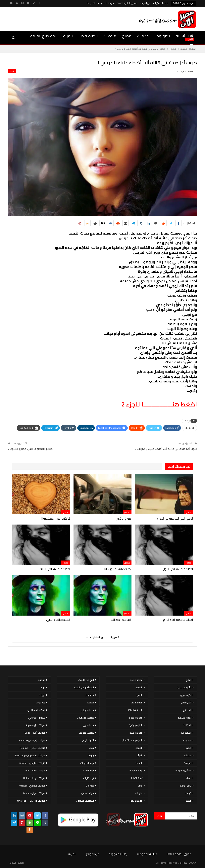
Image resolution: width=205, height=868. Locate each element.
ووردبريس (40, 703)
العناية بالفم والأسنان (132, 740)
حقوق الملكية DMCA (127, 3)
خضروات (90, 786)
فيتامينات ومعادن (85, 801)
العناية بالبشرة (136, 725)
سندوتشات (186, 740)
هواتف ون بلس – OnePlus (31, 801)
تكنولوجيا (162, 36)
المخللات (187, 725)
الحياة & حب (88, 36)
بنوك (92, 748)
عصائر (189, 778)
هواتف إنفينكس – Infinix (32, 740)
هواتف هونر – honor (34, 793)
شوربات (187, 763)
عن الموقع (145, 3)
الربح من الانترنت (86, 680)
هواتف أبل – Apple (35, 725)
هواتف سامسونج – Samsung (30, 755)
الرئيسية (185, 36)
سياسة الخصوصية (106, 3)
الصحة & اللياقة (135, 710)
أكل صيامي (185, 703)
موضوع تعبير (136, 801)
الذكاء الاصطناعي (36, 710)
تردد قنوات (89, 778)
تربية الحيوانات (136, 771)
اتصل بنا (91, 3)
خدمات (143, 36)
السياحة (139, 763)
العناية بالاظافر (135, 718)
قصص (12, 71)
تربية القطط (137, 778)
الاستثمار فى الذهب (84, 687)
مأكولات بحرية (184, 687)
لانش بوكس (185, 786)
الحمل (139, 695)
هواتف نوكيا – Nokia (34, 778)
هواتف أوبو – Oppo (35, 733)
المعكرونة (186, 733)
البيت (186, 421)
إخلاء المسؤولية (161, 3)
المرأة (68, 36)
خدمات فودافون (86, 718)
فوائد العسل (88, 793)
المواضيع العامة (44, 36)
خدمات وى (88, 725)
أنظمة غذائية (136, 680)
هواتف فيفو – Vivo (35, 771)
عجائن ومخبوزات (183, 771)
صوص (188, 748)
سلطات (188, 755)
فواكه (188, 793)
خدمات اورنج (88, 710)
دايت (140, 786)
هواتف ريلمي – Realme (32, 748)
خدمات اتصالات (86, 733)
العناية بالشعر (136, 733)
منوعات (110, 36)
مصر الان (12, 863)
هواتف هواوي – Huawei (32, 786)
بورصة (91, 755)
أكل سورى (186, 695)
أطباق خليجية (185, 718)
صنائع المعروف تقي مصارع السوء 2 (30, 449)
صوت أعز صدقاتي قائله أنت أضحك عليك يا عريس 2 (166, 449)
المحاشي (187, 710)
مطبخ (127, 36)
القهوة (139, 748)
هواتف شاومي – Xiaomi (32, 763)
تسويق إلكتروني (37, 718)
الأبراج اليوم (88, 740)
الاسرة (139, 687)
